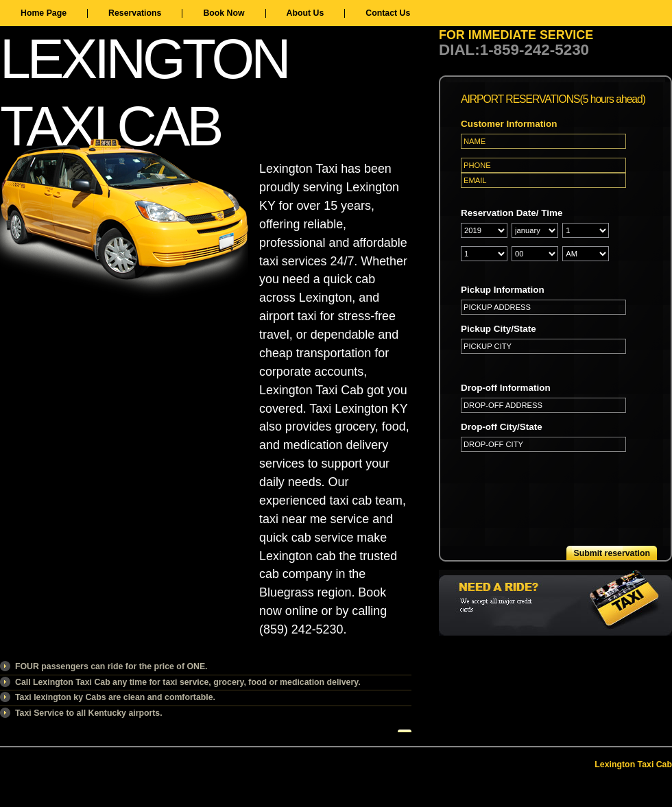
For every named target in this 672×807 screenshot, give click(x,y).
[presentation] (565, 487)
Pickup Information (503, 290)
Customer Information (509, 124)
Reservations (135, 13)
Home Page (44, 13)
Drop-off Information (506, 388)
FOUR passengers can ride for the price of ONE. (111, 666)
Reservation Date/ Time (512, 213)
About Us (305, 13)
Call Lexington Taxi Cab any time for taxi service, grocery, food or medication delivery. (188, 682)
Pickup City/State (499, 329)
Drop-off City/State (502, 427)
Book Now (224, 13)
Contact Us (388, 13)
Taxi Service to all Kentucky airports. (89, 713)
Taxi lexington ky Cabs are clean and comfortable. (115, 697)
